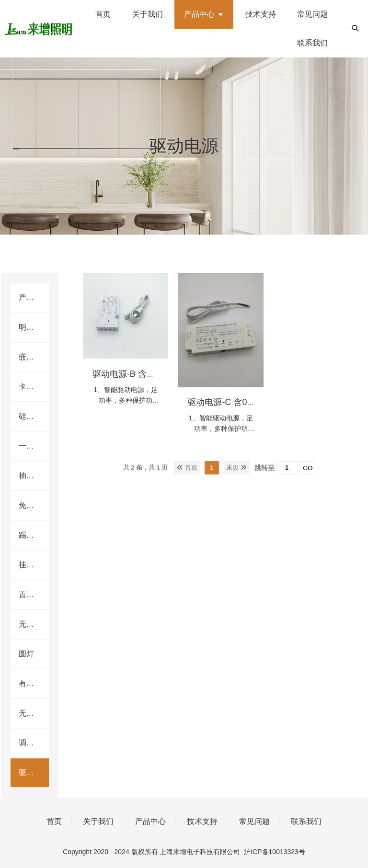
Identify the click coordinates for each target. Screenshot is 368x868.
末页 (236, 468)
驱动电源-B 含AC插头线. (140, 374)
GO (308, 468)
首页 (187, 468)
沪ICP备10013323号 (275, 852)
